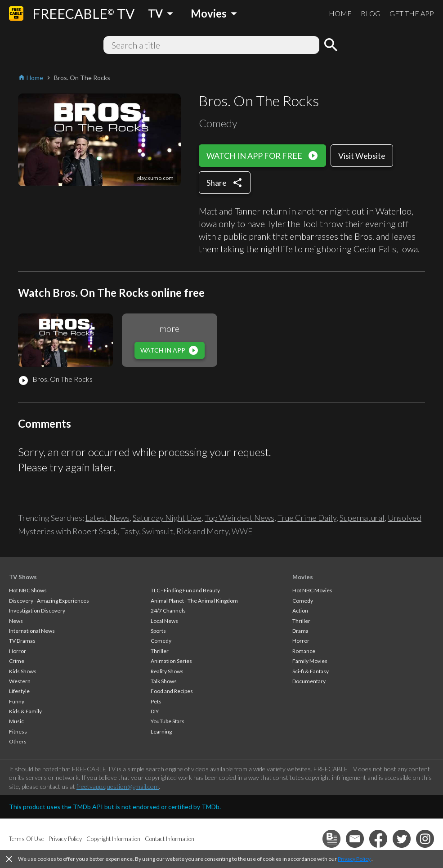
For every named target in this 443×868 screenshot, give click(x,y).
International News (32, 631)
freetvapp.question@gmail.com (118, 786)
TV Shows (23, 577)
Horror (18, 651)
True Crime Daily (307, 518)
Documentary (309, 681)
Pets (156, 701)
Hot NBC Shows (28, 590)
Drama (300, 631)
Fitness (18, 732)
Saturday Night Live (167, 518)
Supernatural (362, 518)
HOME (340, 13)
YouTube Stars (168, 721)
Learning (161, 732)
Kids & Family (25, 711)
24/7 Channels (168, 611)
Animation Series (171, 661)
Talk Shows (164, 681)
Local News (164, 621)
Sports (158, 631)
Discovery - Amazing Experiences (49, 601)
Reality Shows (167, 671)
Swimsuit (158, 531)
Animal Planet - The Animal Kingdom (194, 601)
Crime (17, 661)
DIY (155, 711)
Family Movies (310, 661)
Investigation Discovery (37, 611)
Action (300, 611)
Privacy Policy (354, 859)
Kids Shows (23, 671)
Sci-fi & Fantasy (311, 671)
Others (18, 741)
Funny (17, 701)
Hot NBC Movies (312, 590)
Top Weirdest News (239, 518)
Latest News (107, 518)
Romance (304, 651)
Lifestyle (19, 691)
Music (16, 721)
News (16, 621)
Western (20, 681)
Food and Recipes (172, 691)
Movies (303, 577)
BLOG (371, 13)
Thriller (160, 651)
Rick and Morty (202, 531)
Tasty (130, 531)
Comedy (161, 641)
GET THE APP (412, 13)
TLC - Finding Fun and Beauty (185, 590)
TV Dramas (22, 641)
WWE (242, 531)
